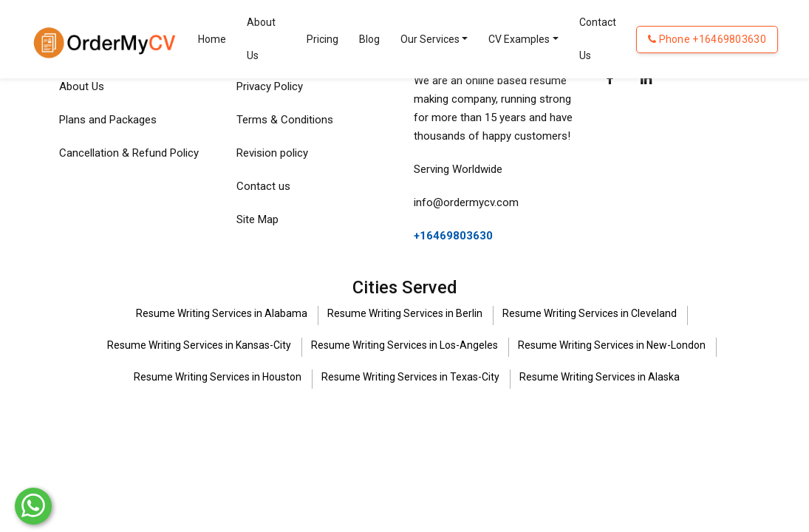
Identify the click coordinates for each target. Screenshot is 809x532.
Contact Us (598, 39)
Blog (369, 39)
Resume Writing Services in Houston (218, 377)
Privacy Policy (270, 86)
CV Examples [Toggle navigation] (519, 39)
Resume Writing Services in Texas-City (410, 377)
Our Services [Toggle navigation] (430, 39)
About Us (261, 39)
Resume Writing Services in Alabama (222, 313)
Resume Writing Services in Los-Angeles (404, 345)
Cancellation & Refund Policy (129, 153)
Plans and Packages (108, 120)
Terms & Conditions (285, 120)
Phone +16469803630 (707, 39)
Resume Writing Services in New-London (612, 345)
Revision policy (272, 153)
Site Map (257, 219)
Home (212, 39)
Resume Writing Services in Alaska (600, 377)
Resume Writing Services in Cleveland (590, 313)
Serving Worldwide (458, 169)
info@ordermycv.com (466, 202)
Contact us (263, 186)
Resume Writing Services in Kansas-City (199, 345)
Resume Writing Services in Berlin (405, 313)
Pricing (322, 39)
